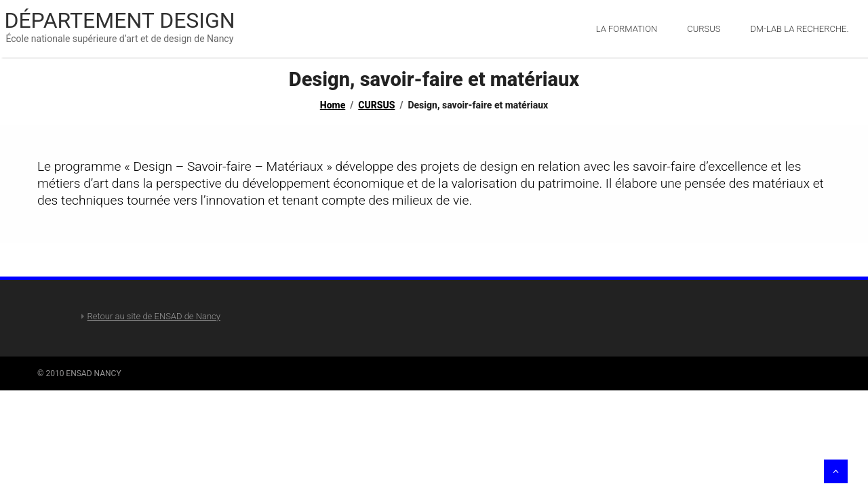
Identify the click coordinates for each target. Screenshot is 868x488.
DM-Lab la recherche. (800, 29)
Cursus (704, 29)
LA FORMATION (627, 29)
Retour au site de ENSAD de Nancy (154, 316)
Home (333, 105)
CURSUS (376, 105)
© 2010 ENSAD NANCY (79, 373)
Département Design (119, 20)
